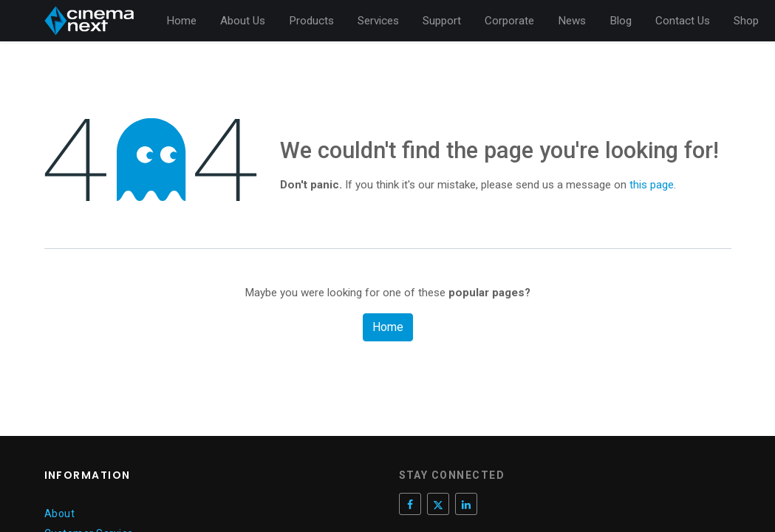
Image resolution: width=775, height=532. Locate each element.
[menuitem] (181, 21)
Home (388, 327)
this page (652, 185)
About (60, 514)
